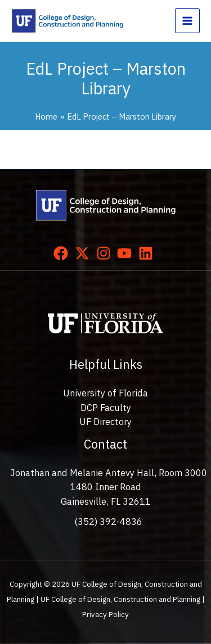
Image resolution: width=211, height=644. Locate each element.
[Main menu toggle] (187, 21)
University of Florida (105, 393)
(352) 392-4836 (108, 522)
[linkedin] (148, 253)
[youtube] (127, 253)
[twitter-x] (84, 253)
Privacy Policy (105, 614)
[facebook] (63, 253)
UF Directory (105, 422)
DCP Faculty (106, 408)
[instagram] (106, 253)
